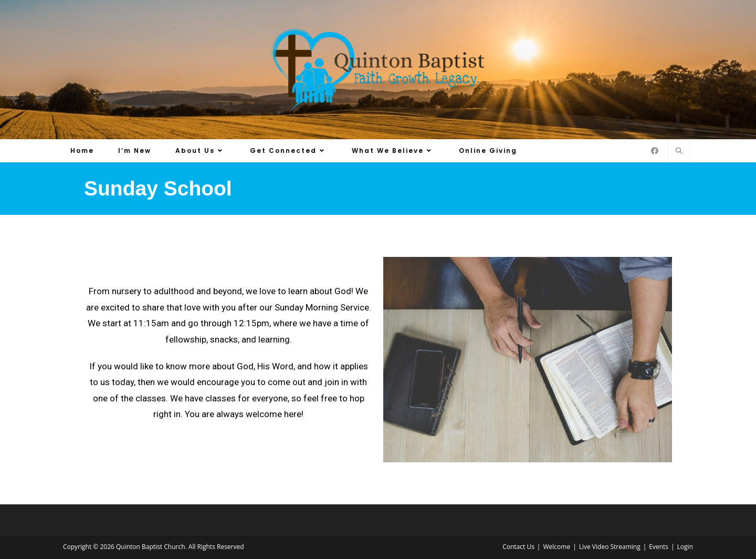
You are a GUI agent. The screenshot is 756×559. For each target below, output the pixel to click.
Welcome (556, 547)
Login (685, 547)
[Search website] (679, 151)
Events (659, 547)
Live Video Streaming (610, 547)
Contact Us (518, 547)
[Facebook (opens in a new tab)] (655, 151)
